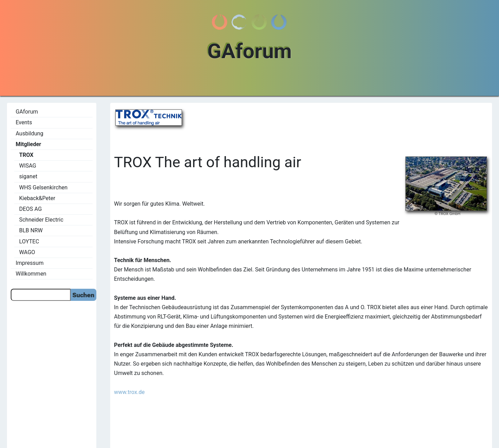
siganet (28, 176)
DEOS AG (30, 209)
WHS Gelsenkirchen (43, 187)
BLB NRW (31, 230)
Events (24, 122)
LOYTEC (29, 241)
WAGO (27, 252)
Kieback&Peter (37, 198)
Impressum (30, 263)
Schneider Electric (41, 220)
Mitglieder (28, 144)
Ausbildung (29, 133)
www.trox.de (129, 392)
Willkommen (31, 274)
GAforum (27, 112)
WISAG (28, 166)
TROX (26, 155)
